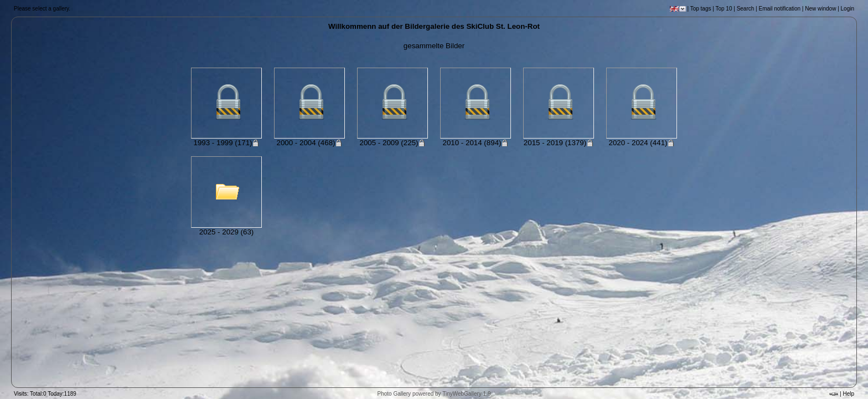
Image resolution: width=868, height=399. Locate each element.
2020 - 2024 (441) (642, 143)
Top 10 (724, 9)
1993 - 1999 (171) (227, 143)
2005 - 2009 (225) (393, 143)
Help (848, 394)
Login (848, 9)
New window (820, 9)
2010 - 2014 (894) (476, 143)
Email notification (779, 9)
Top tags (701, 9)
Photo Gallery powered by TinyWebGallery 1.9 (434, 394)
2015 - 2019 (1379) (559, 143)
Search (746, 9)
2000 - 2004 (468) (310, 143)
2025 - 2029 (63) (227, 232)
